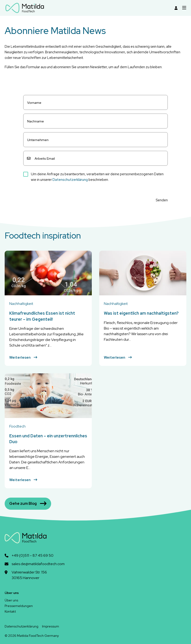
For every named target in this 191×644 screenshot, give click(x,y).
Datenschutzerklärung (70, 180)
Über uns (11, 600)
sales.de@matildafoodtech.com (38, 564)
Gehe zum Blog (28, 504)
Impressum (51, 626)
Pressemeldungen (19, 606)
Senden (162, 200)
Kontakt (10, 611)
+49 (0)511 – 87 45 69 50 (33, 555)
